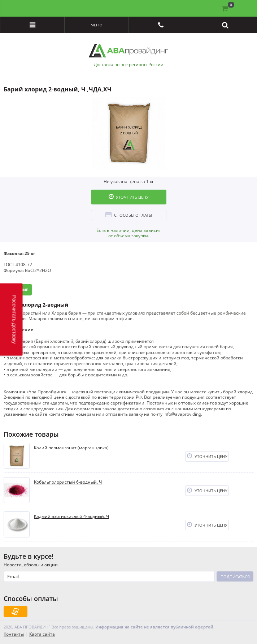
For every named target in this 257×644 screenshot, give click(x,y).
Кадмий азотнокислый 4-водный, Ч (71, 517)
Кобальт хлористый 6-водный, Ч (68, 482)
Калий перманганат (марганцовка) (71, 448)
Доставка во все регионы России (129, 65)
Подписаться (235, 577)
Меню (97, 25)
